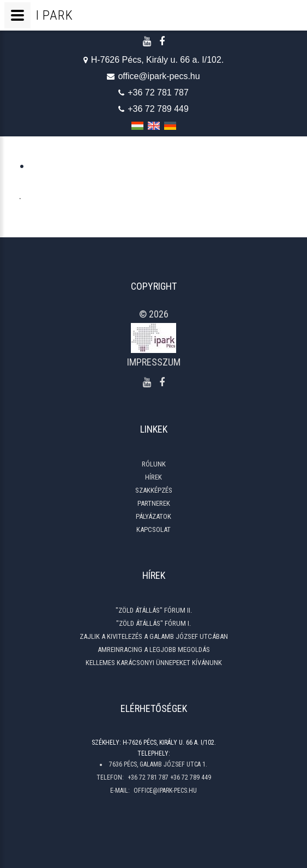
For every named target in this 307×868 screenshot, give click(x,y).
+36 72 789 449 (153, 109)
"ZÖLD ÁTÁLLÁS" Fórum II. (154, 610)
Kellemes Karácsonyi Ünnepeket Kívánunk (154, 663)
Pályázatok (153, 516)
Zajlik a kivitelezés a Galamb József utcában (154, 636)
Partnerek (154, 503)
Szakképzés (154, 490)
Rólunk (154, 464)
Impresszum (154, 362)
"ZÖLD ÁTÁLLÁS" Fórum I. (153, 623)
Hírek (153, 477)
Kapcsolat (153, 529)
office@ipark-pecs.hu (153, 76)
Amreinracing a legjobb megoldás (154, 649)
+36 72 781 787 (153, 93)
